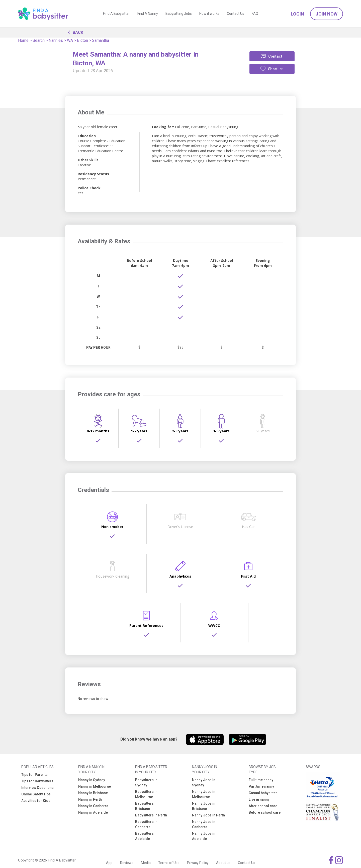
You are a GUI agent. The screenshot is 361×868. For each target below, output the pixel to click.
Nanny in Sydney (92, 780)
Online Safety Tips (36, 794)
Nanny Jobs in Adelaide (204, 836)
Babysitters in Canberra (146, 824)
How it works (209, 14)
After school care (263, 806)
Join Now (327, 14)
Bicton (82, 40)
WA (70, 40)
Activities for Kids (36, 801)
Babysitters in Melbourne (146, 794)
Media (146, 863)
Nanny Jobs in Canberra (204, 824)
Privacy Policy (198, 863)
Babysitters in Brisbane (146, 806)
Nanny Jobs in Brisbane (204, 806)
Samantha (101, 40)
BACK (74, 32)
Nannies (56, 40)
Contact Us (236, 14)
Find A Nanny (148, 14)
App (109, 863)
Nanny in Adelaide (93, 812)
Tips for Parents (34, 775)
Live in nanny (259, 799)
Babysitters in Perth (151, 815)
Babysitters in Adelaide (146, 836)
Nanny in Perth (90, 799)
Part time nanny (261, 786)
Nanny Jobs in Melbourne (204, 794)
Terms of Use (169, 863)
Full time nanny (261, 780)
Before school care (265, 812)
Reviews (127, 863)
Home (23, 40)
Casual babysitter (263, 793)
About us (223, 863)
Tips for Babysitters (37, 781)
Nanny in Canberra (93, 806)
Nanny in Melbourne (95, 786)
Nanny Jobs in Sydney (204, 783)
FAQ (255, 14)
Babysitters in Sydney (146, 783)
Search (39, 40)
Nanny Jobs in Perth (208, 815)
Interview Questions (37, 788)
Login (297, 14)
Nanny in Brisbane (93, 793)
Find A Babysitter (116, 14)
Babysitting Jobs (179, 14)
